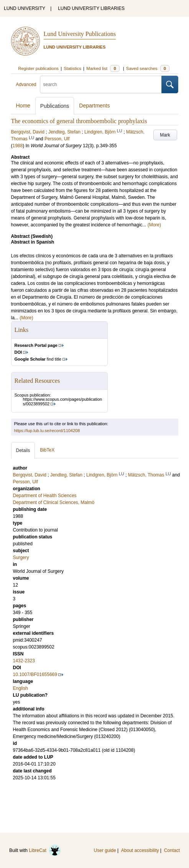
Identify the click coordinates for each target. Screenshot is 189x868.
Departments (94, 106)
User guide (105, 850)
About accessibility (140, 850)
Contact (172, 850)
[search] (101, 85)
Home (23, 106)
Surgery (21, 558)
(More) (154, 225)
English (21, 688)
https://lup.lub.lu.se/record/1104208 (47, 431)
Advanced (26, 85)
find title (38, 359)
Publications (55, 106)
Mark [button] (165, 135)
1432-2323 (24, 661)
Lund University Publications (80, 34)
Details (23, 450)
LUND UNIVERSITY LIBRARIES (91, 8)
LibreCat (45, 850)
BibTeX (47, 450)
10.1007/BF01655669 (35, 675)
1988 (18, 146)
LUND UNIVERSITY (25, 8)
